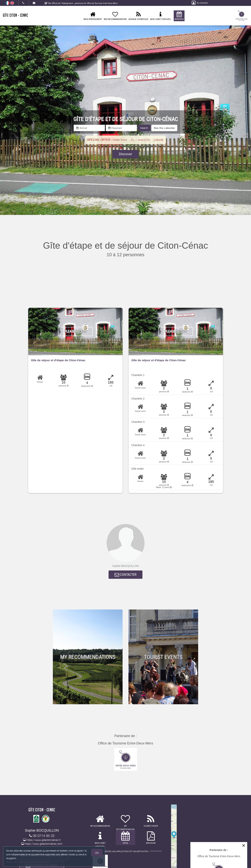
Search (144, 128)
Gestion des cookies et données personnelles (29, 862)
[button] (164, 128)
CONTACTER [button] (125, 575)
